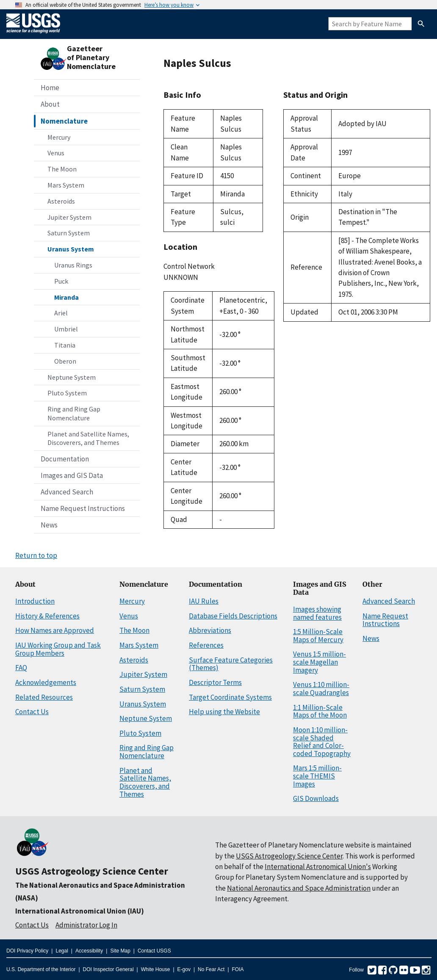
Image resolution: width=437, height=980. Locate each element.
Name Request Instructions (83, 508)
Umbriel (66, 329)
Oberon (65, 361)
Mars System (66, 185)
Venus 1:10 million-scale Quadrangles (321, 689)
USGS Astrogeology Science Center (92, 871)
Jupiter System (69, 217)
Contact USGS (154, 951)
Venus (56, 153)
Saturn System (69, 233)
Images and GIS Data (72, 475)
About (50, 104)
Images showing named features (317, 613)
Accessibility (89, 951)
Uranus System (71, 249)
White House (156, 969)
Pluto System (67, 393)
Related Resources (44, 697)
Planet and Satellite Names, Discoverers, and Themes (88, 438)
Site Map (120, 951)
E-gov (184, 969)
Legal (62, 951)
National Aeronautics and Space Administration (299, 888)
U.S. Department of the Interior (41, 969)
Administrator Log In (86, 925)
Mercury (59, 137)
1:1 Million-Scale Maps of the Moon (320, 711)
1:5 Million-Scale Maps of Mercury (318, 636)
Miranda (66, 297)
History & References (47, 616)
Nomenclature (64, 121)
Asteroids (61, 201)
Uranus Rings (73, 265)
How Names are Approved (55, 630)
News (49, 525)
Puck (61, 281)
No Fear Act (211, 969)
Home (50, 88)
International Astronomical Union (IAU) (80, 911)
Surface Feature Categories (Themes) (231, 664)
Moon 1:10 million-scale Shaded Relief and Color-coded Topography (322, 742)
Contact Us (32, 712)
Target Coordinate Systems (230, 697)
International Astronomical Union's (318, 867)
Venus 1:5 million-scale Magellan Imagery (319, 662)
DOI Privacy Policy (27, 951)
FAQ (21, 668)
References (206, 645)
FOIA (238, 969)
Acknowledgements (46, 682)
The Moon (62, 169)
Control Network (189, 266)
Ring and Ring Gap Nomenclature (74, 413)
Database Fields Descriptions (233, 616)
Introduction (35, 601)
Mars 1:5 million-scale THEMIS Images (317, 776)
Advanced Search (67, 492)
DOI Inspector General (108, 969)
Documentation (65, 459)
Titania (65, 345)
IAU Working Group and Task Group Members (58, 649)
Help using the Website (224, 712)
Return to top (36, 555)
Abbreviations (210, 630)
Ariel (61, 313)
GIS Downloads (316, 798)
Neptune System (72, 377)
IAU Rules (204, 601)
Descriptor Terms (215, 682)
